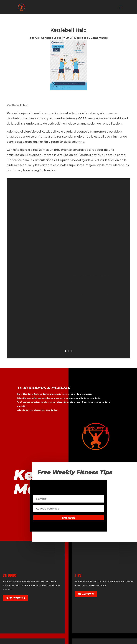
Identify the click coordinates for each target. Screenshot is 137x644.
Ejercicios (80, 38)
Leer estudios (15, 598)
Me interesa (86, 594)
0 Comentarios (98, 38)
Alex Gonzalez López (48, 38)
